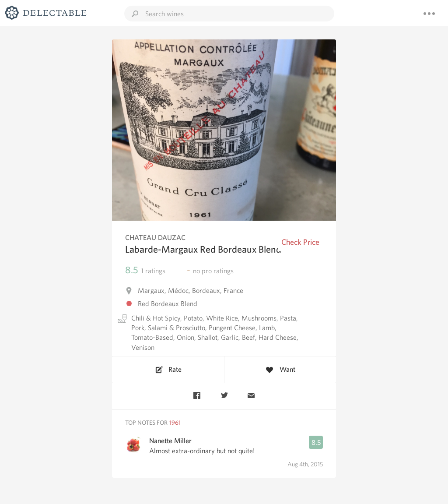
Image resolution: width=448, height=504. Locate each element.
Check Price (300, 242)
